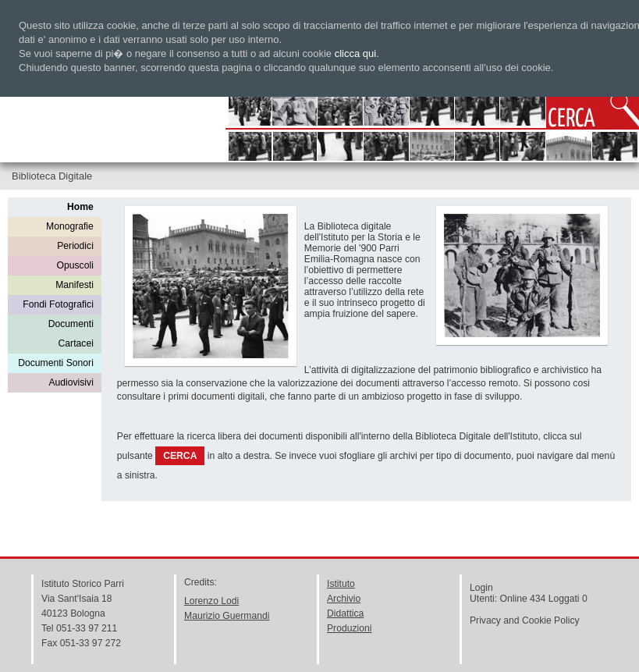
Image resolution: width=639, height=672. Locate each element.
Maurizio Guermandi (227, 616)
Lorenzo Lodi (211, 601)
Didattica (345, 613)
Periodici (75, 246)
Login (481, 588)
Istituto (341, 584)
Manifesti (75, 285)
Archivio (344, 599)
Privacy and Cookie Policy (525, 620)
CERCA (180, 456)
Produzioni (349, 628)
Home (80, 207)
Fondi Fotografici (58, 304)
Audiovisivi (71, 382)
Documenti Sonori (56, 363)
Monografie (70, 226)
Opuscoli (75, 265)
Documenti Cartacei (71, 334)
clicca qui (355, 53)
